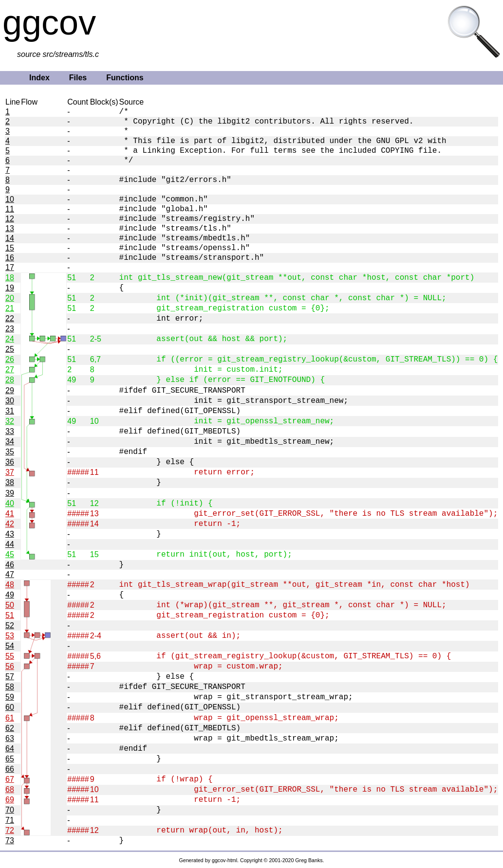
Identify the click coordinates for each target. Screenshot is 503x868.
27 (10, 370)
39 (10, 493)
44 (10, 544)
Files (78, 78)
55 (10, 656)
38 (10, 482)
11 (10, 209)
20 (10, 298)
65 (10, 759)
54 (10, 646)
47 (10, 574)
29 (10, 390)
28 (10, 380)
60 (10, 707)
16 (10, 258)
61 (10, 718)
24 (10, 339)
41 (10, 514)
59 (10, 697)
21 (10, 308)
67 (10, 779)
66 (10, 769)
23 (10, 329)
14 (10, 238)
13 (10, 228)
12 (10, 219)
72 (10, 830)
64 (10, 749)
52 (10, 625)
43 (10, 534)
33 (10, 431)
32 (10, 421)
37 (10, 472)
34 (10, 442)
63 (10, 738)
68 (10, 789)
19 (10, 288)
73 (10, 841)
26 (10, 359)
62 (10, 728)
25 (10, 349)
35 (10, 452)
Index (39, 78)
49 (10, 595)
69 (10, 800)
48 (10, 585)
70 (10, 810)
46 (10, 565)
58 (10, 687)
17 (10, 267)
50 (10, 605)
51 (10, 615)
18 (10, 278)
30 (10, 401)
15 (10, 248)
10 (10, 199)
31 (10, 411)
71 (10, 820)
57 (10, 677)
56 (10, 666)
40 (10, 503)
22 (10, 318)
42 (10, 524)
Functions (125, 78)
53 (10, 636)
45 (10, 554)
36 (10, 462)
